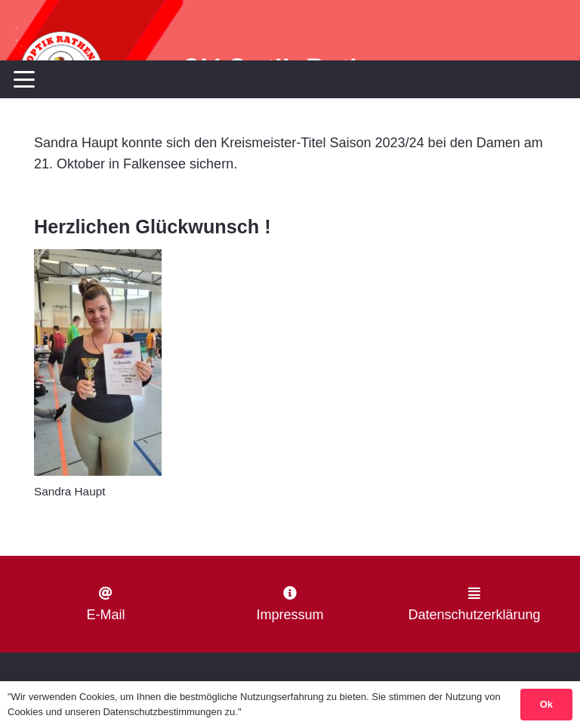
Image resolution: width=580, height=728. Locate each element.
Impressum (290, 615)
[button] (25, 79)
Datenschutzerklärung (474, 615)
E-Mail (105, 615)
